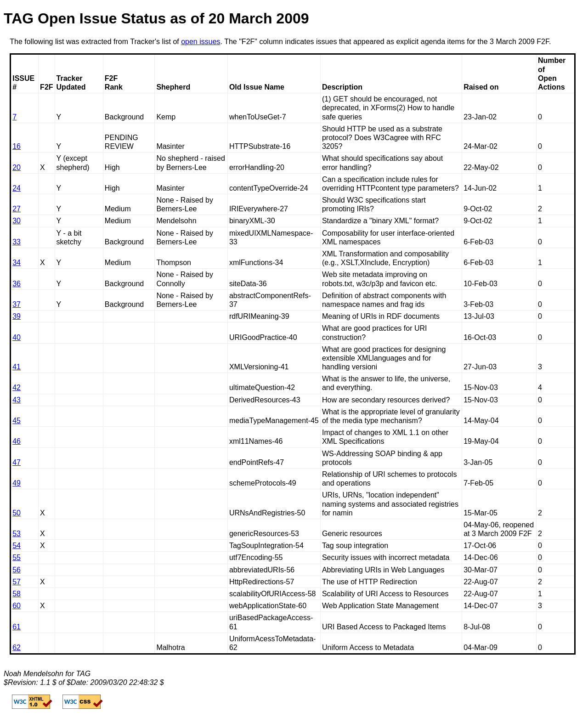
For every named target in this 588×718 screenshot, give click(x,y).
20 (17, 167)
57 (17, 582)
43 (17, 400)
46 (17, 441)
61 (17, 627)
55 (17, 557)
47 (17, 462)
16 (17, 146)
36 (17, 284)
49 (17, 483)
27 (17, 209)
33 (17, 242)
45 (17, 421)
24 (17, 188)
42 (17, 387)
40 (17, 337)
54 (17, 546)
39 (17, 316)
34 (17, 263)
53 (17, 534)
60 (17, 606)
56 (17, 570)
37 (17, 304)
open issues (201, 42)
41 (17, 367)
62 (17, 647)
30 (17, 221)
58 (17, 594)
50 (17, 513)
